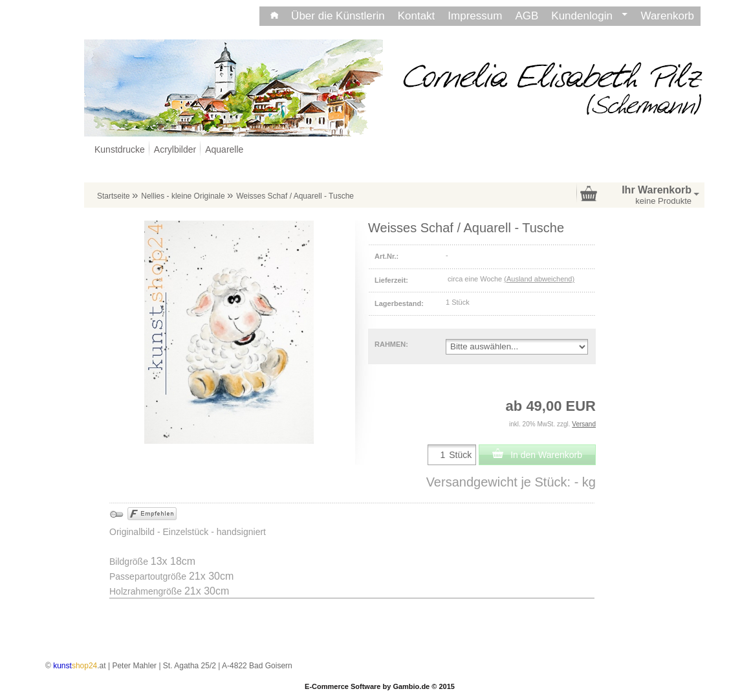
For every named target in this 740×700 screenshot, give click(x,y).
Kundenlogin (589, 16)
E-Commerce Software (343, 686)
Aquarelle (224, 149)
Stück (460, 455)
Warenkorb (667, 16)
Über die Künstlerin (338, 16)
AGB (527, 16)
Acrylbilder (175, 149)
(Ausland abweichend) (539, 279)
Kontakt (417, 16)
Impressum (475, 16)
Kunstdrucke (120, 149)
